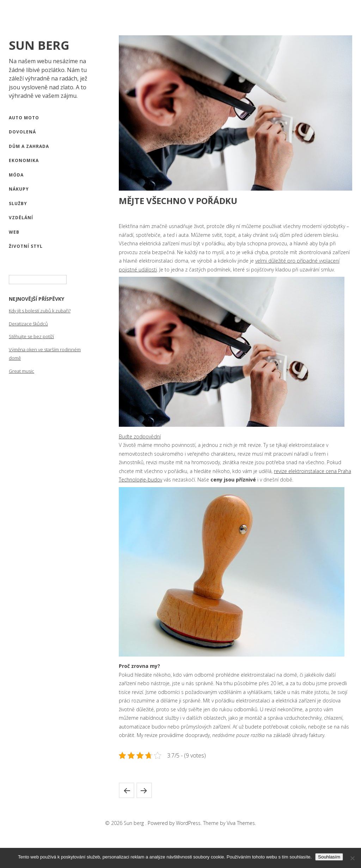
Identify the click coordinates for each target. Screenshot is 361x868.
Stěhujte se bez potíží (31, 336)
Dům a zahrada (29, 146)
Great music (22, 371)
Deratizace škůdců (28, 324)
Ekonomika (24, 160)
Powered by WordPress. (175, 823)
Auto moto (24, 118)
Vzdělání (21, 218)
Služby (18, 203)
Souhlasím (329, 857)
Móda (16, 175)
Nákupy (19, 189)
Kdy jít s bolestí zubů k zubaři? (40, 311)
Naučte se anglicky (144, 790)
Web (14, 232)
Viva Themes (241, 823)
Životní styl (26, 246)
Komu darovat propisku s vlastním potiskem (127, 790)
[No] (352, 858)
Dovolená (22, 132)
